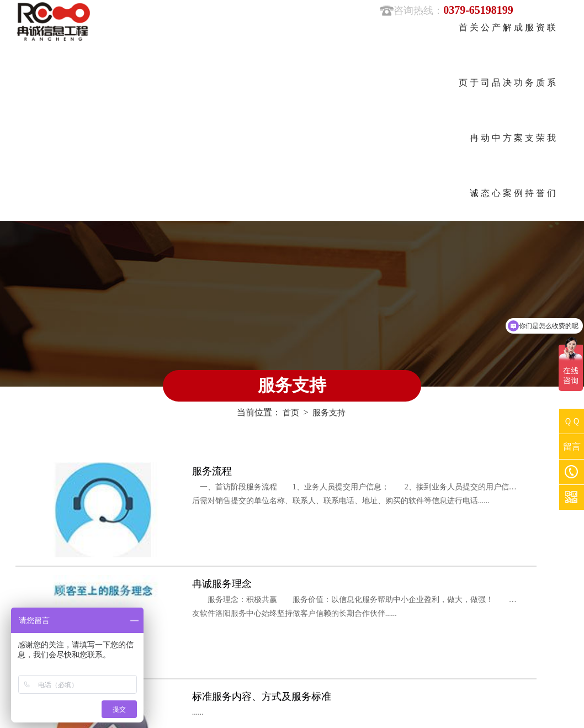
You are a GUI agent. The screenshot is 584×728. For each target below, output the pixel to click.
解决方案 (217, 584)
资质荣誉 (176, 623)
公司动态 (217, 565)
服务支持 (330, 248)
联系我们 (217, 623)
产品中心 (176, 584)
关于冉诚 (176, 565)
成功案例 (176, 603)
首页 (290, 248)
